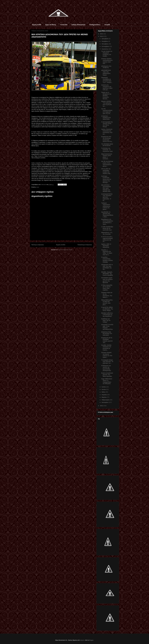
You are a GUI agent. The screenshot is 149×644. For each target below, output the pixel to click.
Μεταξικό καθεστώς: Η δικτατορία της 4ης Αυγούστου (107, 315)
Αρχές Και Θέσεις (51, 25)
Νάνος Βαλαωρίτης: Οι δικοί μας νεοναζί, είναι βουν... (107, 302)
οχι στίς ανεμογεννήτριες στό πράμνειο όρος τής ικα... (107, 111)
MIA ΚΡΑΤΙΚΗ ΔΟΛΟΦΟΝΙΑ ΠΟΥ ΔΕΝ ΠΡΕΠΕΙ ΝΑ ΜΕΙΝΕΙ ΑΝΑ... (106, 188)
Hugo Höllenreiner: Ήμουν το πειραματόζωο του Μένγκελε (107, 381)
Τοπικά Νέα (64, 25)
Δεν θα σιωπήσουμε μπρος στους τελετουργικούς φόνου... (107, 164)
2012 (102, 406)
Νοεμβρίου (105, 41)
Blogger (91, 640)
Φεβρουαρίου (106, 400)
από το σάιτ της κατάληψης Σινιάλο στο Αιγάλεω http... (106, 171)
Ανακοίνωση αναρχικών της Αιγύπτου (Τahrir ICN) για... (107, 87)
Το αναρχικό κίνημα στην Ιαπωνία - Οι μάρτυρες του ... (107, 362)
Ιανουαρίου (105, 402)
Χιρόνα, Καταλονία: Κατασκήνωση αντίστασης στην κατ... (107, 132)
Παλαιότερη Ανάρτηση (85, 245)
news (38, 187)
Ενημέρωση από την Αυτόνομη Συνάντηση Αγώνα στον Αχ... (107, 139)
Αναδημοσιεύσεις (95, 25)
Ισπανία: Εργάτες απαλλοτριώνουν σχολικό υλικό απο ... (107, 61)
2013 (102, 36)
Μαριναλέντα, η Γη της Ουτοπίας (107, 233)
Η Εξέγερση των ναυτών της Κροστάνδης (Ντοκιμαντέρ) (106, 368)
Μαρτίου (104, 397)
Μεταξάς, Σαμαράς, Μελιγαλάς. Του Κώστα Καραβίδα (107, 274)
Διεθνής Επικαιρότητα (78, 25)
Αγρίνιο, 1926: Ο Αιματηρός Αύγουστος (106, 246)
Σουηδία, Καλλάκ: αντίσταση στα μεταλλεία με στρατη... (106, 347)
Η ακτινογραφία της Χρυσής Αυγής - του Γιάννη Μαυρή (107, 124)
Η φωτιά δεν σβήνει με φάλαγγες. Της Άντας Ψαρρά (107, 309)
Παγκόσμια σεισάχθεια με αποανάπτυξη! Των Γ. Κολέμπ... (107, 80)
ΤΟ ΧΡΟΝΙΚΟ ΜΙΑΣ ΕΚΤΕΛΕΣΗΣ (107, 145)
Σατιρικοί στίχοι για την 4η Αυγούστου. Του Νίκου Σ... (107, 295)
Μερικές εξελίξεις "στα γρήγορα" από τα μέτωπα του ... (107, 104)
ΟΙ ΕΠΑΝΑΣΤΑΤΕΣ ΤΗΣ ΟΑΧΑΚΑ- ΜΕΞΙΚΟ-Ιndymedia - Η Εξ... (107, 197)
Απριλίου (104, 395)
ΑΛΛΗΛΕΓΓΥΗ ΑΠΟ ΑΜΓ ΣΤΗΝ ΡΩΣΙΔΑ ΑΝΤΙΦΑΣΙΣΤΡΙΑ (107, 327)
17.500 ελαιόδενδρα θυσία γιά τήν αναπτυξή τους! (107, 228)
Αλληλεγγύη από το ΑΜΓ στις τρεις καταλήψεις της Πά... (107, 267)
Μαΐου (104, 392)
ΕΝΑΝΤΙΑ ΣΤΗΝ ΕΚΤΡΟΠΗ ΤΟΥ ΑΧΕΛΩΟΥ (107, 334)
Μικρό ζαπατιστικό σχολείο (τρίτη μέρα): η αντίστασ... (107, 156)
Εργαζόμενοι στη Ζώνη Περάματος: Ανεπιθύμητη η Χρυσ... (107, 222)
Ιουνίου (104, 389)
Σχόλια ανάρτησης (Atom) (65, 250)
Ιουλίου (104, 387)
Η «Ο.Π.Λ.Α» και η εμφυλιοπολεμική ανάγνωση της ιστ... (107, 239)
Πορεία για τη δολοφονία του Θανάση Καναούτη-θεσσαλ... (106, 96)
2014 (102, 34)
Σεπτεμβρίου (106, 46)
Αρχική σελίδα (37, 25)
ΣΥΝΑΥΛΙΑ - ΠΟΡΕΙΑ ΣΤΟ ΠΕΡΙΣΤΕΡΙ (106, 118)
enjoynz (82, 640)
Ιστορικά (107, 25)
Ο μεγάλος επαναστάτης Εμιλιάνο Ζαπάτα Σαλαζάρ (107, 260)
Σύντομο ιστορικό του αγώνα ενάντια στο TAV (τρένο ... (107, 355)
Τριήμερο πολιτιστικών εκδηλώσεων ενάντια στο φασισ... (106, 206)
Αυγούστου (105, 49)
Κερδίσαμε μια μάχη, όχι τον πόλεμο (106, 320)
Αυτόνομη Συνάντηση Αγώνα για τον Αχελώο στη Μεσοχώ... (106, 179)
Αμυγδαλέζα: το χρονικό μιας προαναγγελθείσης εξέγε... (107, 214)
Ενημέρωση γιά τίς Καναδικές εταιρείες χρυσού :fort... (107, 340)
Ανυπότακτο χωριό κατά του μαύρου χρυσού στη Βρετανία (107, 280)
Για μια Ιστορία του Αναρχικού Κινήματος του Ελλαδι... (107, 54)
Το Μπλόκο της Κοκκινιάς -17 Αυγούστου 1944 (107, 150)
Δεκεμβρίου (105, 39)
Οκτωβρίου (105, 44)
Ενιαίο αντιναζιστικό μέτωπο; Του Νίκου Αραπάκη (107, 375)
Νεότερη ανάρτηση (38, 245)
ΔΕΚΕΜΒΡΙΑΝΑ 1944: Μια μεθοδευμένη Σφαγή (106, 73)
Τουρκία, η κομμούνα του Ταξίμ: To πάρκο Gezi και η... (107, 252)
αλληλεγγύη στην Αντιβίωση (106, 67)
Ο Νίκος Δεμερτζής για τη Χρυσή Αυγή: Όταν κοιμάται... (107, 287)
